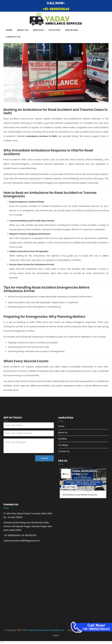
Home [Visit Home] (9, 30)
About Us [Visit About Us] (23, 30)
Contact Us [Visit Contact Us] (13, 37)
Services (38, 30)
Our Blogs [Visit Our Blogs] (71, 30)
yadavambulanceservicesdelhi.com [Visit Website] (46, 630)
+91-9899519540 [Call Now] (56, 9)
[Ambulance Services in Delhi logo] (56, 19)
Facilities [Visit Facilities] (55, 30)
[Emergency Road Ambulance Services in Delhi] (91, 627)
